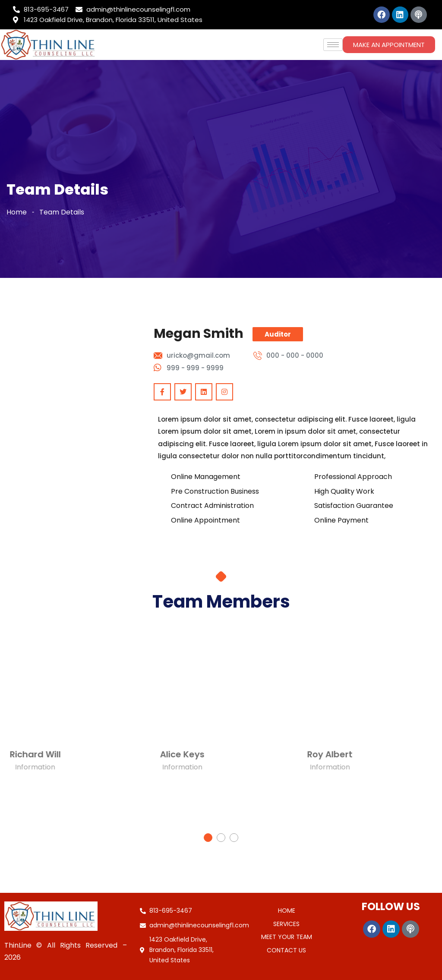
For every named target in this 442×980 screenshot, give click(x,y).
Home (17, 212)
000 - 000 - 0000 (295, 355)
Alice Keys (126, 754)
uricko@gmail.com (198, 355)
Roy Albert (273, 754)
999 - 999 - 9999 (195, 368)
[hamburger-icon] (333, 45)
